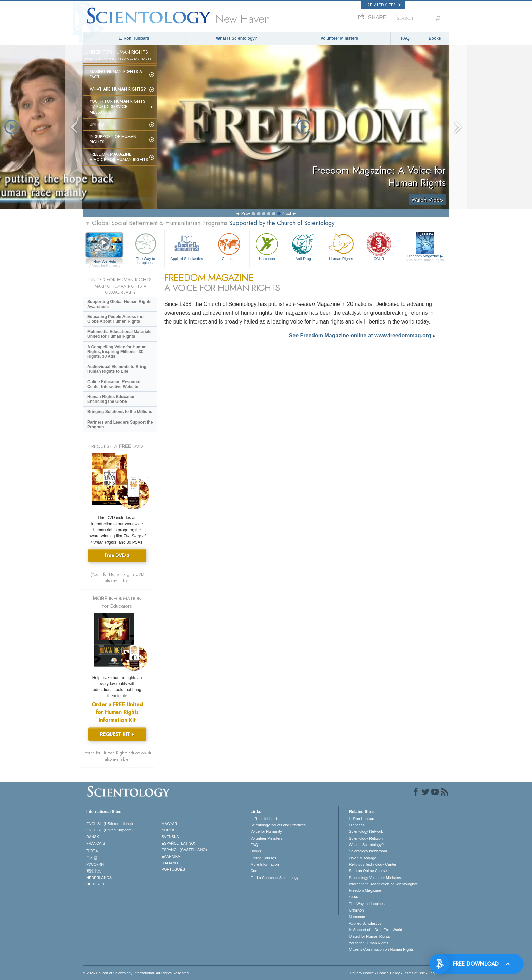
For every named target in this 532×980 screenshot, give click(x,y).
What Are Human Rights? (118, 89)
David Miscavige (362, 858)
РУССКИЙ (95, 864)
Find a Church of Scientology (274, 878)
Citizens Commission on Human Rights (381, 949)
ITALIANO (170, 863)
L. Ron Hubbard (134, 38)
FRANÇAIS (96, 843)
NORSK (168, 830)
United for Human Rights (369, 936)
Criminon (229, 246)
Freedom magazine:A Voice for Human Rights (119, 157)
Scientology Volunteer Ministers (375, 878)
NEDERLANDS (99, 878)
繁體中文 (94, 871)
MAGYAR (169, 824)
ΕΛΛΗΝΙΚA (171, 856)
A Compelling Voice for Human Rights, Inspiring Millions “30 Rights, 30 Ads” (117, 352)
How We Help (105, 262)
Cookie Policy (389, 973)
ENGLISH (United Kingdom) (109, 830)
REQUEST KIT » (117, 734)
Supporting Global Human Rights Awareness (119, 304)
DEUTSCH (95, 884)
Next (287, 213)
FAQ (405, 38)
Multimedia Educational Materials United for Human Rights (119, 334)
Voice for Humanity (266, 831)
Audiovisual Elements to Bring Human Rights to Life (117, 369)
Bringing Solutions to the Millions (120, 412)
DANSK (93, 837)
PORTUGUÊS (173, 869)
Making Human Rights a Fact (116, 74)
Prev (246, 213)
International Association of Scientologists (383, 884)
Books (435, 38)
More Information (264, 864)
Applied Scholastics (186, 246)
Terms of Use (414, 973)
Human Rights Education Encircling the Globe (111, 399)
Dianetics (356, 825)
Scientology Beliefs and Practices (278, 825)
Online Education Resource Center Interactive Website (114, 384)
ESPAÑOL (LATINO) (178, 843)
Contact (257, 871)
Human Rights (341, 246)
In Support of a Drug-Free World (375, 930)
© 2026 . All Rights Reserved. (136, 973)
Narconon (267, 246)
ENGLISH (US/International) (110, 824)
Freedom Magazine (425, 258)
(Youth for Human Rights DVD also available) (117, 577)
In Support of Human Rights (113, 139)
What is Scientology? (237, 38)
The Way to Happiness (146, 248)
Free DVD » (117, 555)
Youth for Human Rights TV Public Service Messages (117, 107)
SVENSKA (170, 837)
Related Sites (384, 5)
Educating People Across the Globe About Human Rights (115, 319)
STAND (355, 897)
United (97, 124)
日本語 (92, 858)
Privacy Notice (362, 973)
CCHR (379, 246)
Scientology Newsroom (368, 851)
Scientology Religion (366, 838)
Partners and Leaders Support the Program (120, 425)
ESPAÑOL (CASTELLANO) (184, 850)
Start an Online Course (368, 871)
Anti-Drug (303, 246)
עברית (92, 850)
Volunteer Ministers (339, 38)
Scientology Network (366, 831)
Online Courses (263, 858)
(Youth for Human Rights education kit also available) (117, 756)
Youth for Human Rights (368, 943)
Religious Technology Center (373, 864)
